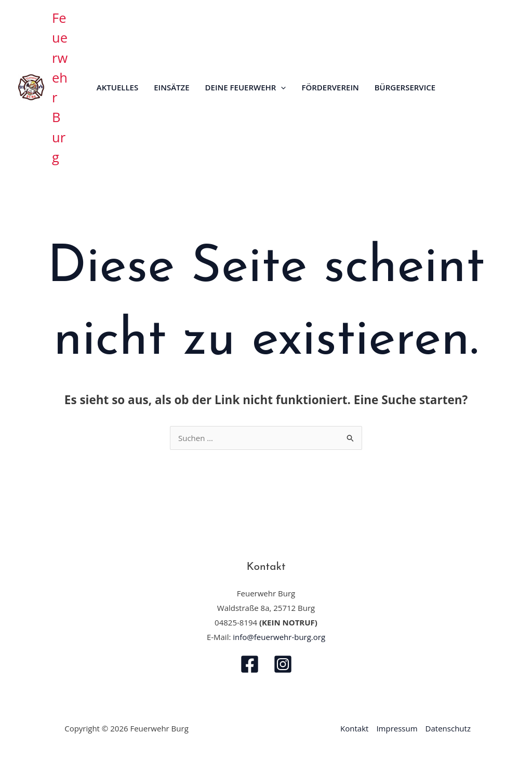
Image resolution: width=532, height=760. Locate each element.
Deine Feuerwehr (246, 87)
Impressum (397, 728)
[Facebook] (250, 664)
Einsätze (171, 87)
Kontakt (354, 728)
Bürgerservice (405, 87)
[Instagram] (283, 664)
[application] (281, 87)
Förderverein (330, 87)
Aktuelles (117, 87)
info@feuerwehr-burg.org (279, 637)
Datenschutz (448, 728)
